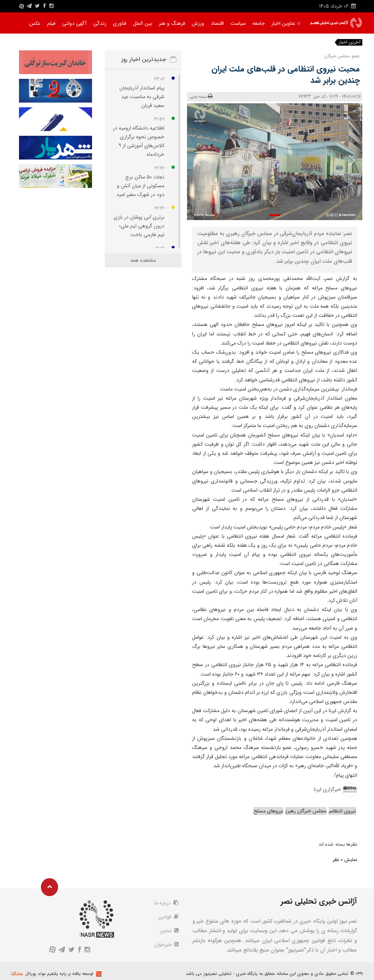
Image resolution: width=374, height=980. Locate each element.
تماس (169, 931)
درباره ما (167, 903)
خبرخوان (166, 945)
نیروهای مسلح (268, 811)
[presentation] (348, 160)
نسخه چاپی (201, 97)
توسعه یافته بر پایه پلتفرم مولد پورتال (59, 974)
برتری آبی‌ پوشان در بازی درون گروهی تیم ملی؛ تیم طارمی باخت (139, 226)
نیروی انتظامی (342, 811)
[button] (275, 215)
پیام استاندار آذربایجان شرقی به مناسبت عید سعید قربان (142, 97)
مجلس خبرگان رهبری (306, 811)
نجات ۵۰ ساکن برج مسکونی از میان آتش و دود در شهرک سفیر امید (140, 186)
